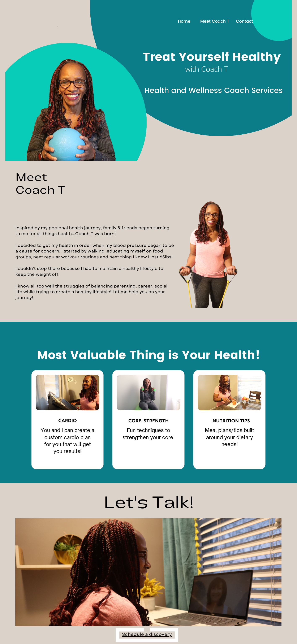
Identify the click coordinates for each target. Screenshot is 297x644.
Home (184, 22)
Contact (244, 22)
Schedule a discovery (147, 634)
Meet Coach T (215, 22)
